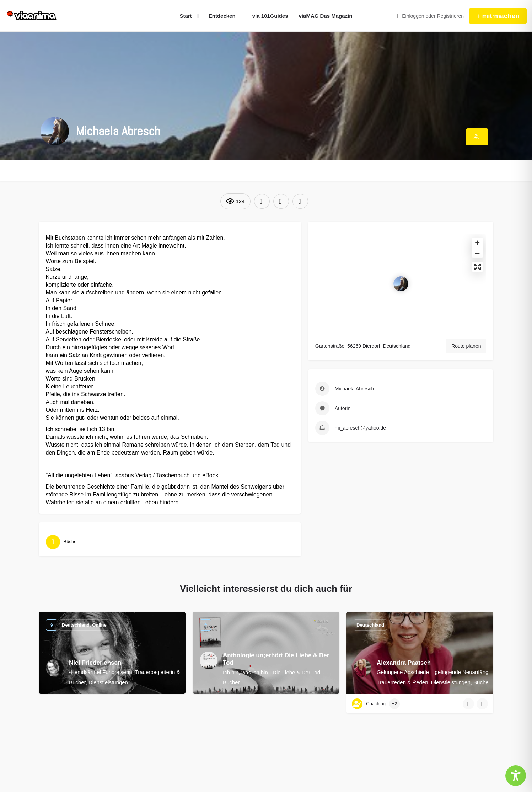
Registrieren (450, 16)
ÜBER (266, 171)
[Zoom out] (477, 253)
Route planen (466, 346)
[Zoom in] (477, 243)
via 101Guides (270, 16)
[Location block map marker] (401, 284)
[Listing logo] (55, 131)
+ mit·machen (498, 16)
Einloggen (413, 16)
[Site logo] (32, 16)
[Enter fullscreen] (477, 267)
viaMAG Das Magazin (326, 16)
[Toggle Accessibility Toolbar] (516, 776)
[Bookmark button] (482, 704)
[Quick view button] (468, 704)
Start (186, 16)
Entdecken (222, 16)
